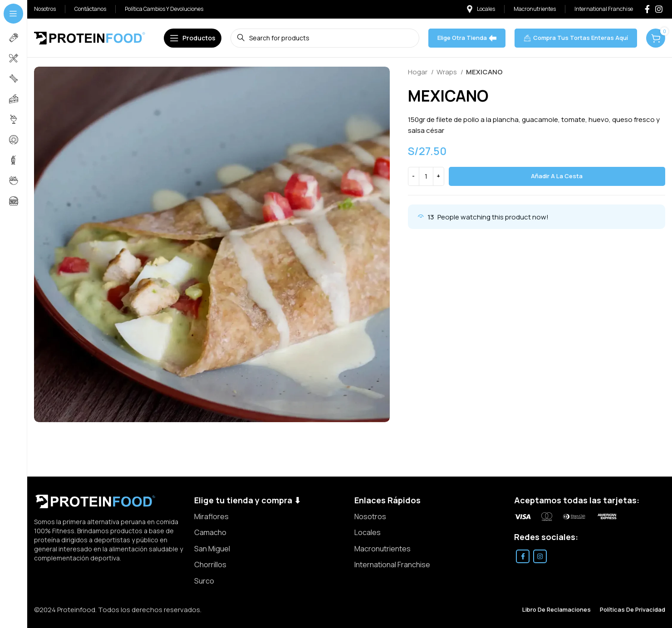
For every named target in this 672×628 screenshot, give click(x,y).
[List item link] (270, 517)
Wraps (447, 72)
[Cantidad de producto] (426, 176)
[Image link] (95, 501)
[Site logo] (90, 37)
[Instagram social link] (659, 9)
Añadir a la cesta (557, 176)
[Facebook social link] (647, 9)
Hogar (418, 72)
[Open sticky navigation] (193, 38)
